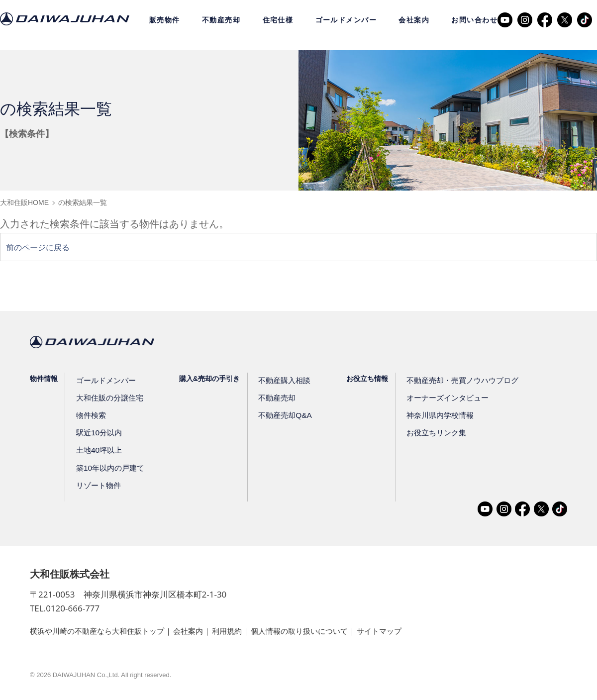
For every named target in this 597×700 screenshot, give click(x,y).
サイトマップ (402, 631)
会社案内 (414, 20)
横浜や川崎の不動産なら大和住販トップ (101, 631)
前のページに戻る (42, 247)
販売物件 (165, 20)
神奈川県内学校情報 (434, 415)
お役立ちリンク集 (430, 433)
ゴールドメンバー (346, 20)
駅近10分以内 (99, 433)
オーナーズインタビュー (441, 398)
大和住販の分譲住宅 (108, 398)
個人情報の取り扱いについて (317, 631)
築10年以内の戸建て (109, 468)
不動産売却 (221, 20)
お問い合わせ (474, 20)
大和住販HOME (24, 202)
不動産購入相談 (281, 380)
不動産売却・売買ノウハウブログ (455, 380)
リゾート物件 (98, 485)
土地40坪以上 (99, 450)
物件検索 (91, 415)
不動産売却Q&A (281, 415)
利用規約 (240, 631)
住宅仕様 (278, 20)
